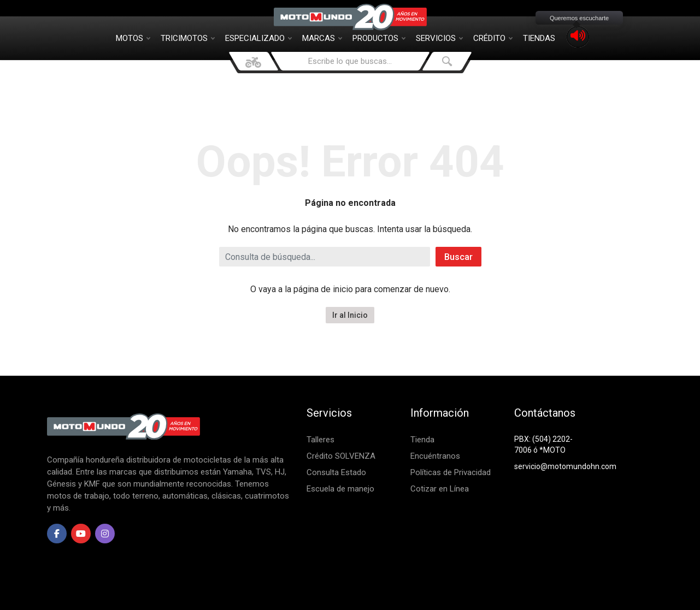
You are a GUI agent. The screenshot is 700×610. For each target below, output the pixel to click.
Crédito (493, 38)
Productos (379, 38)
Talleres (320, 440)
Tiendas (539, 38)
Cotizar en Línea (440, 489)
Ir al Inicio (350, 315)
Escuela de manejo (340, 489)
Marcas (322, 38)
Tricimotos (188, 38)
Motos (133, 38)
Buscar (458, 257)
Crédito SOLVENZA (341, 456)
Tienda (422, 440)
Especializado (258, 38)
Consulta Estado (336, 472)
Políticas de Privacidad (451, 472)
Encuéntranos (435, 456)
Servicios (439, 38)
